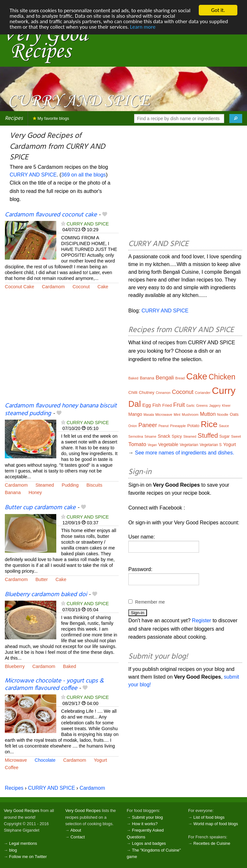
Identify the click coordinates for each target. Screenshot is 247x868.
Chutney (147, 392)
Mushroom (190, 415)
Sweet (236, 436)
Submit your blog (147, 817)
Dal (135, 404)
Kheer (226, 406)
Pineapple (178, 426)
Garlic (190, 406)
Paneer (148, 425)
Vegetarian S (211, 445)
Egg (146, 405)
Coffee (12, 768)
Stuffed (208, 435)
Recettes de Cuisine (212, 843)
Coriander (203, 393)
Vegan (152, 445)
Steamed (45, 485)
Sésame (150, 437)
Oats (234, 414)
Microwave (16, 760)
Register (202, 620)
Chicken (222, 377)
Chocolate (45, 760)
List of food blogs (209, 817)
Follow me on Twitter (28, 857)
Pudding (70, 485)
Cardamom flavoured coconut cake (51, 215)
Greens (202, 405)
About (76, 830)
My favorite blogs (51, 118)
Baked (70, 666)
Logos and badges (149, 843)
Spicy (177, 436)
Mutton (208, 414)
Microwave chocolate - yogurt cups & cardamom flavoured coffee (54, 685)
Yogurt (101, 760)
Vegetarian (189, 445)
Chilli (133, 392)
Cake (103, 287)
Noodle (223, 415)
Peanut (164, 426)
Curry (224, 391)
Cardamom (53, 287)
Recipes (14, 118)
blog (13, 850)
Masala (149, 415)
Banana (13, 492)
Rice (209, 424)
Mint (177, 415)
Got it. (218, 10)
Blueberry (15, 666)
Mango (135, 414)
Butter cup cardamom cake (40, 508)
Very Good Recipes (22, 811)
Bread (180, 378)
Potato (193, 426)
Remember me (150, 602)
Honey (35, 492)
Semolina (136, 436)
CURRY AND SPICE (33, 175)
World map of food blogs (215, 824)
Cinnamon (163, 393)
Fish (157, 405)
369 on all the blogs (83, 175)
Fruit (179, 405)
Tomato (137, 444)
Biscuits (95, 485)
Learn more (143, 27)
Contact (78, 837)
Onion (133, 426)
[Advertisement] (62, 350)
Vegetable (168, 444)
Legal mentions (23, 843)
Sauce (224, 426)
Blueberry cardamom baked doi (46, 595)
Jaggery (215, 406)
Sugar (224, 436)
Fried (167, 405)
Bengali (165, 378)
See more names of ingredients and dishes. (184, 453)
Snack (164, 436)
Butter (41, 579)
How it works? (145, 824)
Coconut (81, 287)
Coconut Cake (19, 287)
